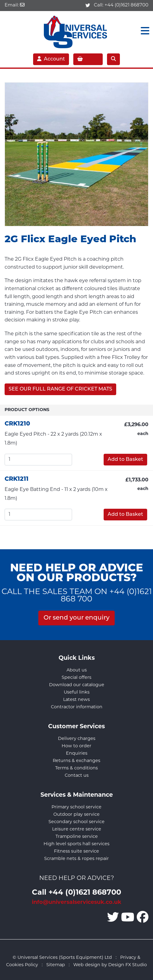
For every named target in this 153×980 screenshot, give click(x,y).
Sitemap (56, 965)
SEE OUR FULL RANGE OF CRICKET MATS (60, 389)
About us (77, 670)
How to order (76, 746)
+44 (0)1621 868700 (126, 5)
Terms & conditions (76, 768)
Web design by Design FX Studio (110, 965)
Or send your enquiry (76, 618)
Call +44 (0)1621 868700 (76, 893)
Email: (15, 5)
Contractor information (77, 707)
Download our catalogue (77, 685)
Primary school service (76, 807)
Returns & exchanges (76, 761)
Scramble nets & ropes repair (76, 859)
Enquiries (77, 754)
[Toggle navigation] (143, 31)
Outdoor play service (76, 815)
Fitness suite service (76, 852)
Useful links (77, 692)
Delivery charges (77, 739)
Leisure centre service (77, 829)
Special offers (76, 678)
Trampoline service (77, 837)
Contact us (77, 776)
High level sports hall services (76, 844)
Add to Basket (125, 460)
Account (51, 59)
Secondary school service (76, 822)
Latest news (76, 700)
